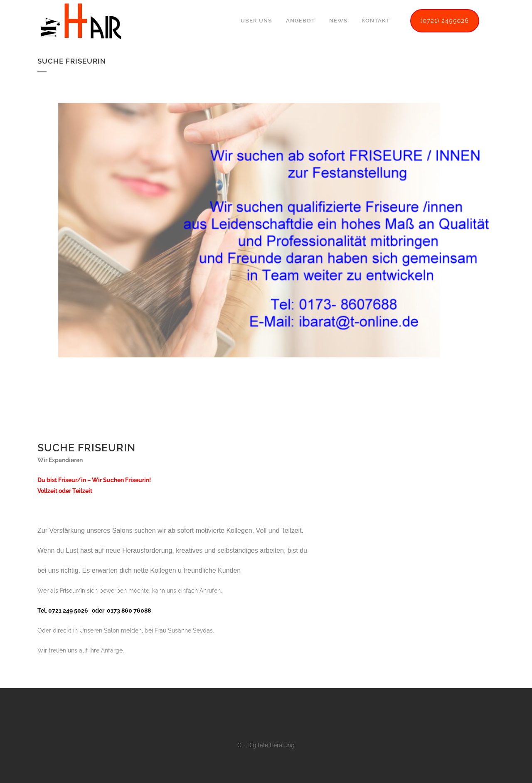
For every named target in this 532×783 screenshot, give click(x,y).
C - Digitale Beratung (266, 745)
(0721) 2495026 (445, 21)
